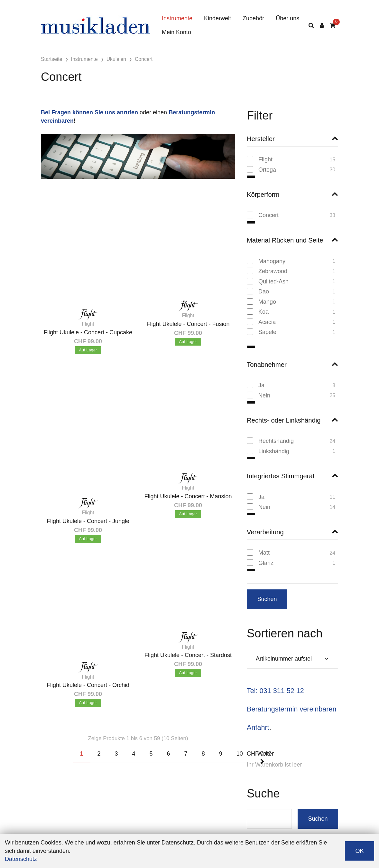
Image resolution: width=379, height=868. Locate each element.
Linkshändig (274, 444)
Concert (268, 215)
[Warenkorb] (333, 26)
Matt (264, 545)
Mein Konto (176, 32)
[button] (292, 139)
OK (359, 851)
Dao (264, 291)
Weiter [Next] (266, 758)
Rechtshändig (276, 434)
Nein (264, 388)
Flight (265, 159)
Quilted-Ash (273, 281)
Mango (267, 302)
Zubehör (253, 18)
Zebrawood (273, 271)
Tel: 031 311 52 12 (275, 683)
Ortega (267, 170)
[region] (292, 167)
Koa (263, 312)
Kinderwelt (217, 18)
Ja (261, 378)
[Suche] (311, 26)
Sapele (267, 332)
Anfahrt (258, 720)
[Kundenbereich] (322, 26)
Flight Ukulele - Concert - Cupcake (88, 332)
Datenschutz (21, 859)
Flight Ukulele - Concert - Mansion (188, 496)
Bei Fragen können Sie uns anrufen (89, 112)
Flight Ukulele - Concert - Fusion (188, 324)
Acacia (267, 322)
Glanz (266, 556)
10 (240, 754)
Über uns (287, 18)
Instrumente (177, 18)
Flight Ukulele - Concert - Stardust (188, 655)
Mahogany (272, 261)
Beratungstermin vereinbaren (291, 702)
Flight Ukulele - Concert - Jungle (88, 521)
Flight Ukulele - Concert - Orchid (88, 685)
